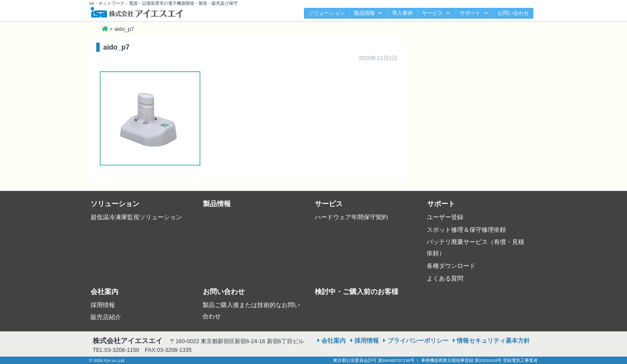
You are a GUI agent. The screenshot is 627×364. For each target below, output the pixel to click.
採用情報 (103, 305)
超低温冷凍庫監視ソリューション (136, 217)
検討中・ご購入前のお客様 (357, 292)
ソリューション (327, 13)
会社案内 (104, 292)
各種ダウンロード (451, 266)
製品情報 (368, 13)
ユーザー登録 (445, 217)
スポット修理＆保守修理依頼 (466, 230)
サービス (436, 13)
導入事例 (402, 13)
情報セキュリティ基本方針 (493, 341)
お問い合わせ (513, 13)
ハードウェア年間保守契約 (351, 217)
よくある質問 (445, 278)
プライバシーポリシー (418, 341)
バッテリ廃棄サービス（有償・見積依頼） (475, 247)
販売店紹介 (106, 317)
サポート (474, 13)
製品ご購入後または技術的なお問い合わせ (251, 311)
